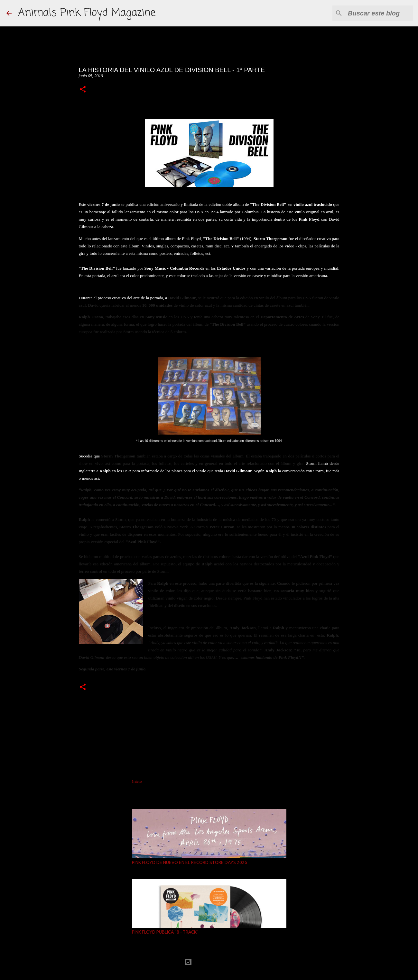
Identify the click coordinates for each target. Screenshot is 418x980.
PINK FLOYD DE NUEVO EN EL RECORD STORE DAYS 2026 (190, 862)
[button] (83, 90)
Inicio (137, 782)
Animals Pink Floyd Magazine (87, 13)
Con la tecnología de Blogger (209, 962)
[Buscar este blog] (379, 13)
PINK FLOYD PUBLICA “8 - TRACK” (165, 932)
